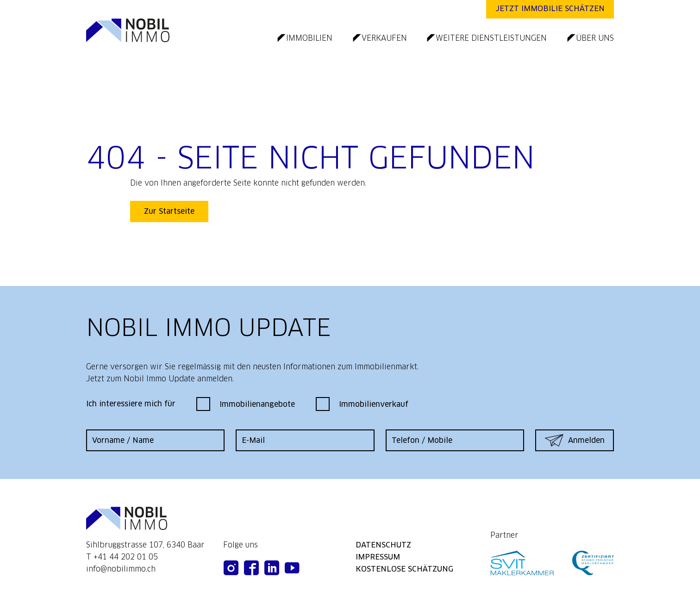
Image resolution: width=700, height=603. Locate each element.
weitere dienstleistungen (491, 38)
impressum (378, 557)
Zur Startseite (169, 211)
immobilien (309, 38)
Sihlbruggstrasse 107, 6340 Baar (145, 545)
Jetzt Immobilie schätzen (550, 9)
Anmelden (575, 440)
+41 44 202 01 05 (126, 557)
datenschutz (383, 545)
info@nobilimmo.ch (121, 569)
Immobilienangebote (246, 404)
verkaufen (384, 38)
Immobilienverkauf (362, 404)
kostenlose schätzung (404, 569)
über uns (595, 38)
